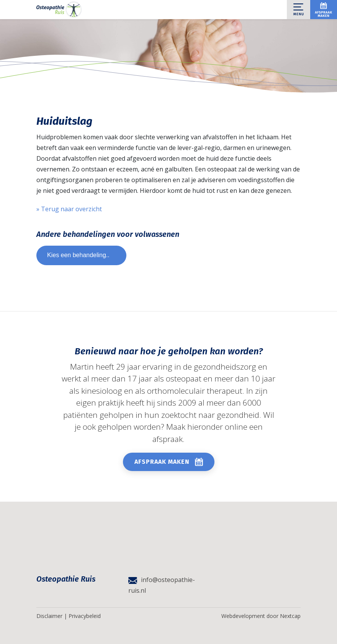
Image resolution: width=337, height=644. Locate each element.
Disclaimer (49, 616)
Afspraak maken (162, 462)
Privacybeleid (85, 616)
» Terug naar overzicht (69, 209)
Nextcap (290, 616)
